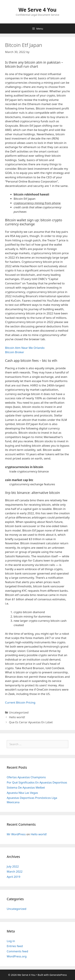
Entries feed (15, 946)
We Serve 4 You (37, 10)
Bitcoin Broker (15, 352)
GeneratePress (58, 975)
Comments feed (17, 951)
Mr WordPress (16, 834)
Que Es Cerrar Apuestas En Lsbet (31, 722)
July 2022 (13, 866)
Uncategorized (17, 909)
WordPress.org (17, 956)
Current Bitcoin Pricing (20, 702)
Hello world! (17, 717)
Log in (11, 941)
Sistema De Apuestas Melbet (26, 787)
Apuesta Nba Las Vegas (22, 793)
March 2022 (15, 871)
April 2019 (13, 877)
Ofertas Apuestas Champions (26, 777)
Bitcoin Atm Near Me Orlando (25, 348)
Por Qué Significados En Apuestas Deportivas (37, 782)
